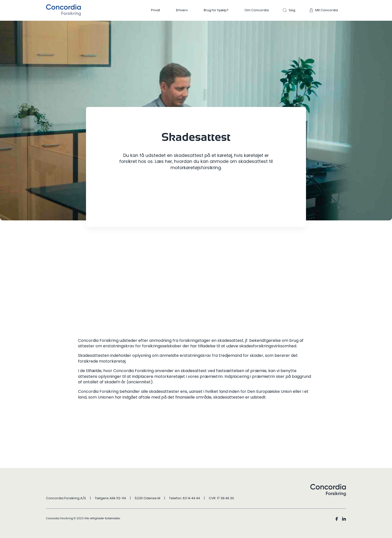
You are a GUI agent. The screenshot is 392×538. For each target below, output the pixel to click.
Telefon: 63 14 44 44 (184, 498)
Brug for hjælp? (216, 10)
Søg (292, 10)
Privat (155, 10)
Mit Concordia (327, 10)
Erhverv (182, 10)
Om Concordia (257, 10)
